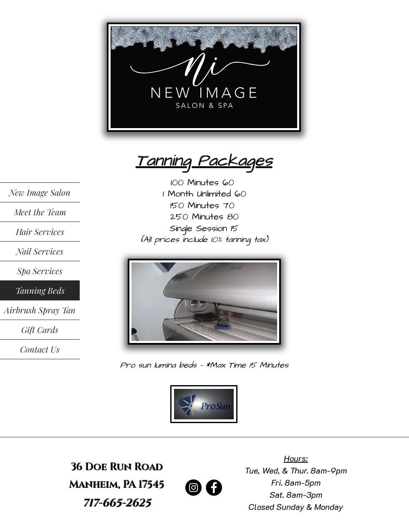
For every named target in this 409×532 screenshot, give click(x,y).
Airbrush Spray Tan (40, 310)
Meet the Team (40, 212)
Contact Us (40, 349)
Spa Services (40, 271)
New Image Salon (40, 192)
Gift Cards (40, 329)
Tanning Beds (40, 290)
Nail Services (40, 251)
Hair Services (40, 231)
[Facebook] (214, 488)
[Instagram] (193, 488)
